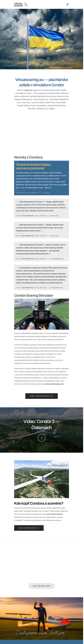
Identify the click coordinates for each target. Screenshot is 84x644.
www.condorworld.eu (55, 514)
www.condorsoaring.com (54, 384)
